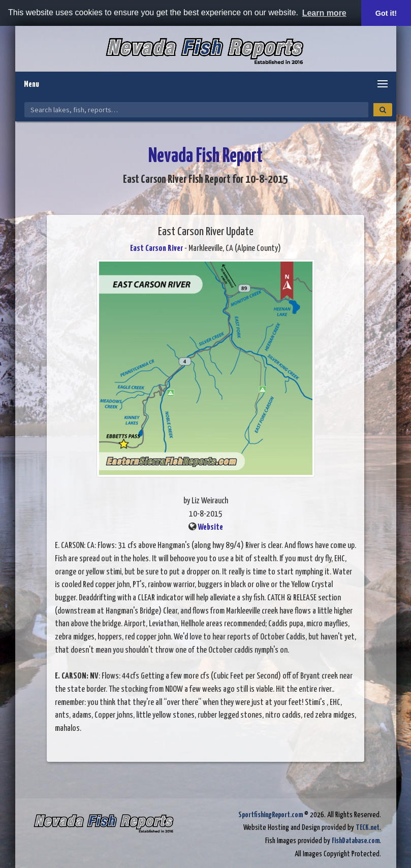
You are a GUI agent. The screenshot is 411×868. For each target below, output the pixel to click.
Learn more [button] (324, 13)
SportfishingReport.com (271, 815)
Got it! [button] (386, 13)
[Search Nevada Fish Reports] (196, 110)
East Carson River (156, 249)
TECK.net (368, 828)
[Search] (383, 110)
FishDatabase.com (356, 841)
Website (210, 527)
